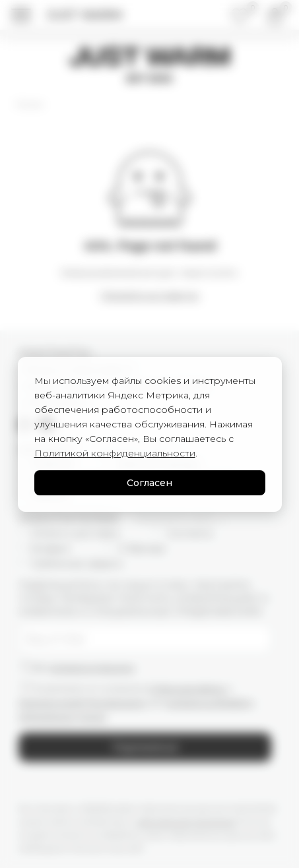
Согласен (149, 483)
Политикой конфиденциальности (115, 453)
